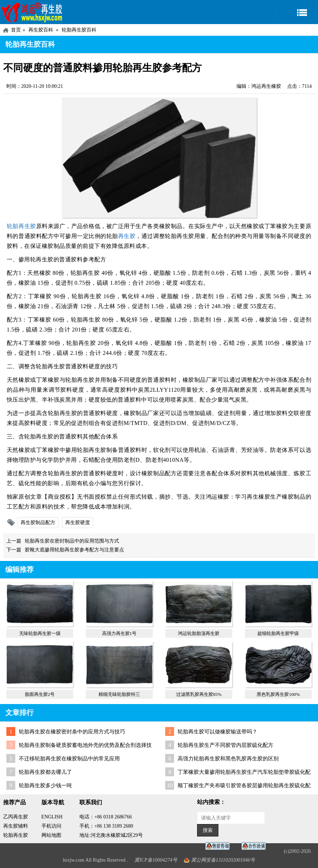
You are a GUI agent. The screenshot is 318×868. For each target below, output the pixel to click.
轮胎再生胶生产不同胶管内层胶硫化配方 (225, 745)
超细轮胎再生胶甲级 (278, 633)
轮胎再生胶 (21, 226)
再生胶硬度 (78, 523)
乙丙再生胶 (16, 817)
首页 (16, 30)
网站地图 (51, 835)
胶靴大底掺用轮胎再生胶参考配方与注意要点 (74, 550)
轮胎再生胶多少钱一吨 (45, 785)
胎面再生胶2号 (40, 694)
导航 (297, 12)
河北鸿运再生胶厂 (32, 12)
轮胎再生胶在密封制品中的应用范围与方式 (72, 541)
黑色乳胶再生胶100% (278, 694)
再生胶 (127, 236)
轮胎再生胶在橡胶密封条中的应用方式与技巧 (72, 732)
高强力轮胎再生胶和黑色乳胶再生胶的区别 (228, 759)
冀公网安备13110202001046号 (223, 860)
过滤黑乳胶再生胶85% (199, 694)
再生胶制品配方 (38, 523)
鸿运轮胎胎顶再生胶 (199, 633)
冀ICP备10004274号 (156, 860)
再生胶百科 (41, 30)
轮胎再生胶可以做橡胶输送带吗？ (217, 732)
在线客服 (219, 846)
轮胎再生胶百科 (79, 30)
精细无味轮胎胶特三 (119, 694)
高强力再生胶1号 (119, 633)
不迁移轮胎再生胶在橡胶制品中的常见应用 (69, 759)
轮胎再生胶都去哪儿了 (45, 772)
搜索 (208, 830)
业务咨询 (256, 846)
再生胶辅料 (16, 826)
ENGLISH (52, 817)
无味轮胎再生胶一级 (40, 633)
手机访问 (51, 826)
